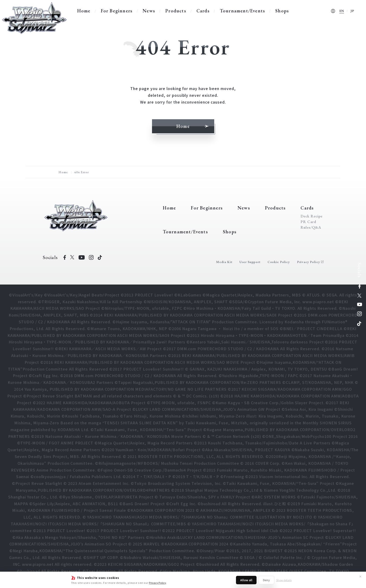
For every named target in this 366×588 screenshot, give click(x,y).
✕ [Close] (360, 576)
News (149, 11)
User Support (250, 262)
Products (176, 11)
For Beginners (117, 11)
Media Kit (224, 262)
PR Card (308, 222)
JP (352, 11)
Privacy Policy (158, 583)
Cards (203, 11)
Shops (282, 11)
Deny (266, 580)
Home (84, 11)
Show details (284, 580)
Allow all (246, 580)
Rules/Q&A (311, 227)
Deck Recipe (312, 216)
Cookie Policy (279, 262)
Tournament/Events (242, 11)
